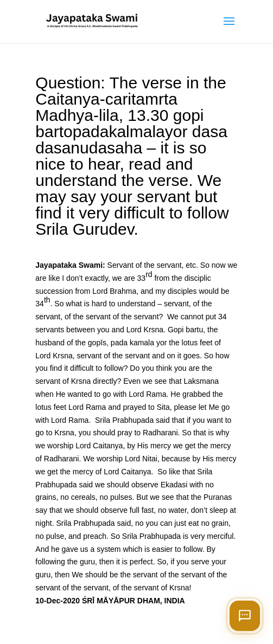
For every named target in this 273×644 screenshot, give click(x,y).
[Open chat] (245, 616)
